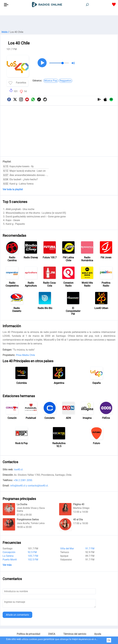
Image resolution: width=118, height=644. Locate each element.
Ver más (7, 565)
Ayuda (98, 634)
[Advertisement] (59, 23)
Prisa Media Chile (25, 355)
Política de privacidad (28, 634)
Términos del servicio (75, 634)
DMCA (52, 634)
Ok (109, 640)
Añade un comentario (17, 615)
